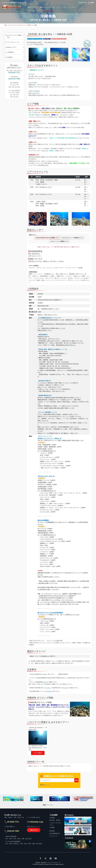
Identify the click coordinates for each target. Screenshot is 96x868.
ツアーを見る (38, 753)
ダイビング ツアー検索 (25, 25)
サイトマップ (53, 836)
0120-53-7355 (14, 79)
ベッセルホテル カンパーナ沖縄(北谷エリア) (72, 238)
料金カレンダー (11, 47)
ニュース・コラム (70, 7)
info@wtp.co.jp (36, 822)
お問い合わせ (34, 830)
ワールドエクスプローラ (11, 25)
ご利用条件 (9, 52)
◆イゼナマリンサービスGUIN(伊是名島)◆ (50, 613)
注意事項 (9, 57)
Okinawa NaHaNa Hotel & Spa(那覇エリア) (47, 238)
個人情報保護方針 (55, 833)
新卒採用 (52, 831)
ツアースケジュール (12, 42)
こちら (43, 674)
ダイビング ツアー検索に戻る (14, 36)
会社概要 (52, 818)
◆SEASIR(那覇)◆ (43, 520)
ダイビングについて (34, 11)
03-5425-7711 (14, 72)
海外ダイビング (46, 7)
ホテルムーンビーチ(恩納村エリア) (59, 241)
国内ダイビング (33, 7)
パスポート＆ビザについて (55, 824)
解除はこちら (46, 785)
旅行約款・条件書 (55, 820)
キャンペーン (57, 7)
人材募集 (52, 827)
